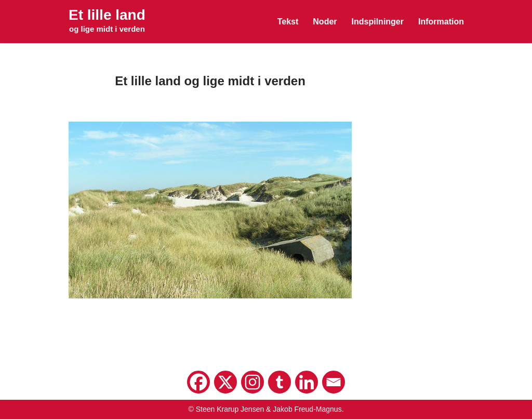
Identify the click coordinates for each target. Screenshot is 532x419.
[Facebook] (198, 382)
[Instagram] (252, 382)
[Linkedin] (307, 382)
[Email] (334, 382)
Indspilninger (378, 22)
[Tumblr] (280, 382)
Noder (325, 22)
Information (441, 22)
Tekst (288, 22)
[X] (225, 382)
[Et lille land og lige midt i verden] (107, 21)
